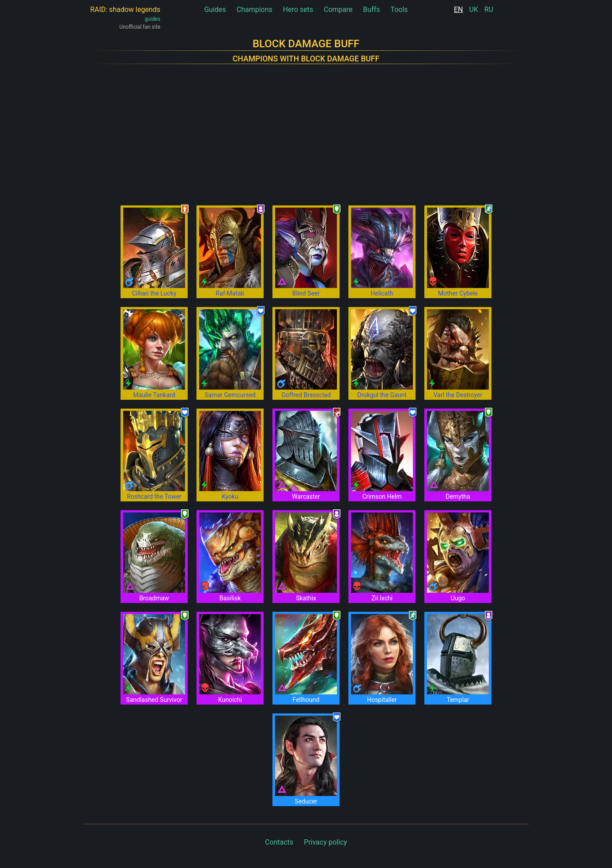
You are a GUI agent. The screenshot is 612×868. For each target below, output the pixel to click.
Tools (399, 9)
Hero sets (298, 9)
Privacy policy (325, 842)
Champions (255, 9)
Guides (215, 9)
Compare (338, 9)
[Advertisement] (306, 129)
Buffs (371, 9)
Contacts (279, 842)
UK (473, 9)
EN (459, 9)
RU (489, 9)
